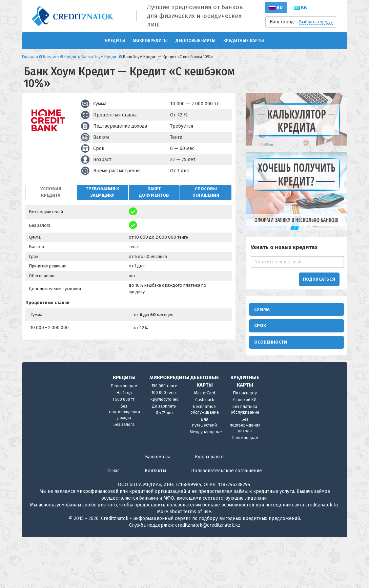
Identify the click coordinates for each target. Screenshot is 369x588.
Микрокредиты (150, 40)
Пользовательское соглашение (227, 521)
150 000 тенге (164, 437)
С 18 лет (312, 395)
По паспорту (245, 444)
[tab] (51, 192)
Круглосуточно (165, 450)
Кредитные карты (244, 40)
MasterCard (205, 444)
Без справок (272, 387)
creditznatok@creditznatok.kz (208, 576)
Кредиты (115, 40)
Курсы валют (210, 508)
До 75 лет (165, 464)
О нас (114, 521)
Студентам (315, 379)
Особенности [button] (271, 349)
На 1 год (124, 443)
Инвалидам (316, 387)
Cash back (205, 451)
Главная (30, 57)
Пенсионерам (124, 437)
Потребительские (278, 371)
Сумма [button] (262, 309)
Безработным (319, 371)
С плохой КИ (245, 451)
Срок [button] (260, 329)
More (162, 562)
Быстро (312, 362)
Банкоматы (157, 508)
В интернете (272, 362)
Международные (206, 483)
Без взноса (270, 395)
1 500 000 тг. (124, 450)
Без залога (124, 475)
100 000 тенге (165, 443)
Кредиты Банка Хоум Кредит (91, 57)
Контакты (155, 521)
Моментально (273, 379)
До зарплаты (164, 457)
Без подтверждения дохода (125, 463)
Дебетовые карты (196, 40)
